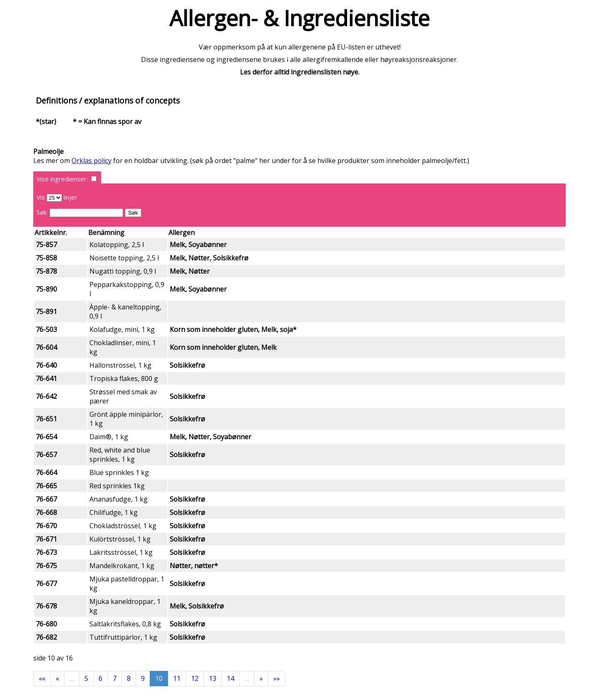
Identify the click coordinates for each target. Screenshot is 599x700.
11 (177, 678)
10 (159, 678)
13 (213, 678)
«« (42, 678)
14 (230, 678)
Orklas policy (92, 161)
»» (277, 678)
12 (195, 678)
